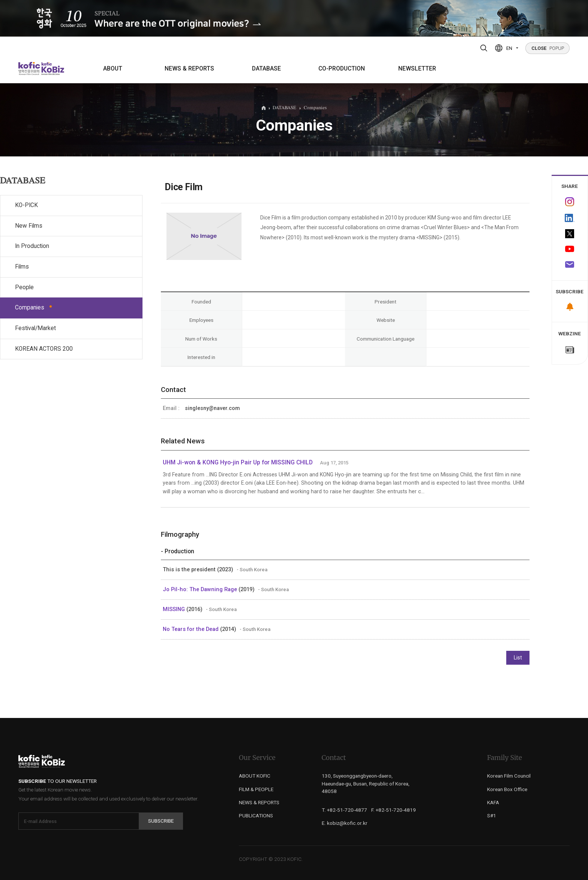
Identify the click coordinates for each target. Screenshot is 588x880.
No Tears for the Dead (191, 629)
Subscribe (161, 821)
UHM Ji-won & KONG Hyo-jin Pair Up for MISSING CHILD (238, 463)
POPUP (548, 48)
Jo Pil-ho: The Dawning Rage (201, 589)
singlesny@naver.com (212, 408)
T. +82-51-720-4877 (344, 810)
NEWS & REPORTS (189, 69)
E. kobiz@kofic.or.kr (345, 823)
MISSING (175, 609)
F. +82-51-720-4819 (394, 810)
